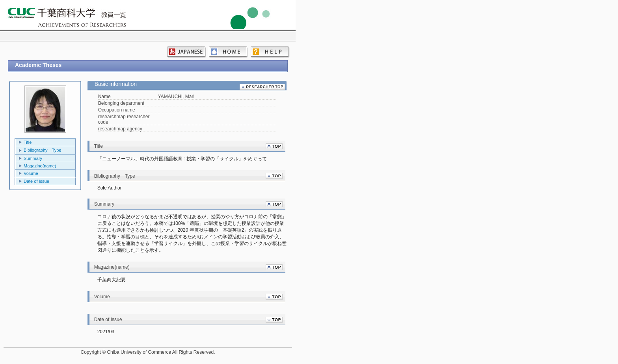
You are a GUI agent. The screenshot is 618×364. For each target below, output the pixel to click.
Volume (31, 173)
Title (28, 142)
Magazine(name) (40, 166)
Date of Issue (36, 181)
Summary (33, 158)
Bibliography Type (42, 150)
